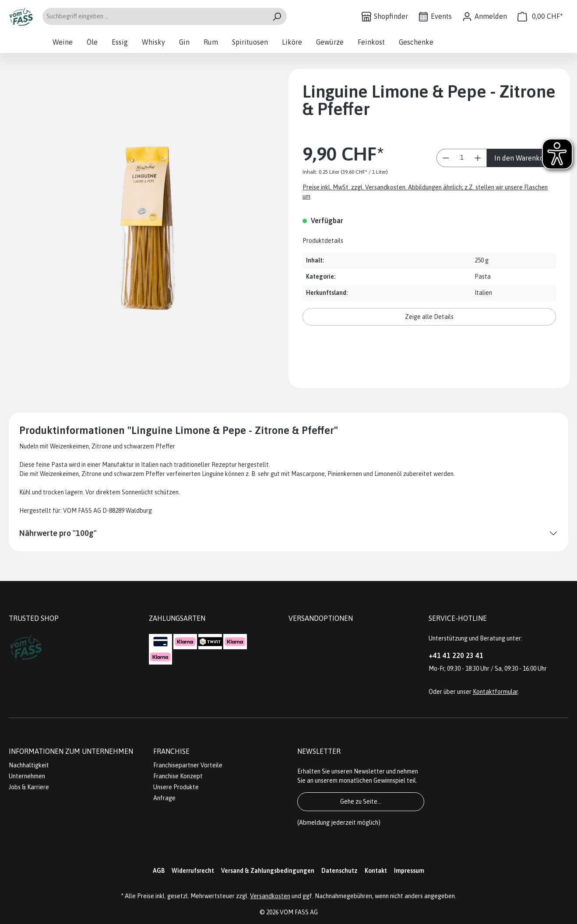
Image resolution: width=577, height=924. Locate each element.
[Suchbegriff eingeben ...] (155, 16)
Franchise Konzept (178, 776)
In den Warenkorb (522, 158)
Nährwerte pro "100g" (58, 533)
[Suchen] (277, 16)
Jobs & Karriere (29, 787)
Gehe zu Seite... (361, 801)
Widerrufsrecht (193, 871)
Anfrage (164, 798)
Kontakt (376, 871)
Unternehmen (27, 776)
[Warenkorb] (540, 16)
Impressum (409, 871)
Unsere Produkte (176, 787)
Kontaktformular (495, 692)
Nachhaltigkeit (29, 765)
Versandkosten (270, 896)
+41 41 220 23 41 (456, 655)
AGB (159, 871)
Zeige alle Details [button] (429, 317)
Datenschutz (340, 871)
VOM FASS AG (299, 912)
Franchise (171, 751)
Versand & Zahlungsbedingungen (268, 871)
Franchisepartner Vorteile (188, 765)
